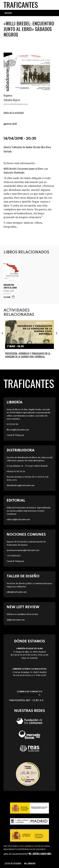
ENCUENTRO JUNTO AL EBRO (10, 286)
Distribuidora (21, 450)
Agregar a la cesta (13, 297)
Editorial (16, 501)
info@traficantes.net (30, 695)
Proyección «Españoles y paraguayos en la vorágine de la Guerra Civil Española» (28, 355)
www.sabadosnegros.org (16, 104)
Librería (15, 402)
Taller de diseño (23, 576)
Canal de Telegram (15, 435)
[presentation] (2, 333)
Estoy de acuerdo (13, 863)
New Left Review (23, 607)
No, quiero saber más (40, 854)
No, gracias (30, 863)
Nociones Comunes (26, 535)
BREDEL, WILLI (9, 291)
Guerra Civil (10, 124)
